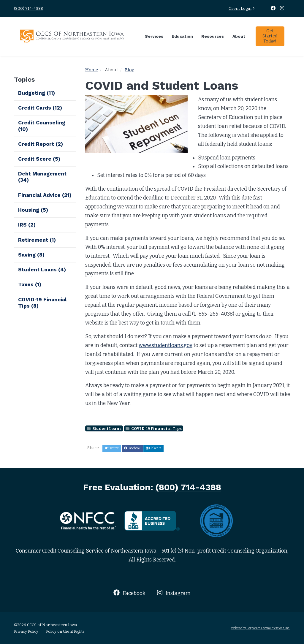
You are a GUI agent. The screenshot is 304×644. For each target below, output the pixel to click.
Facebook (129, 593)
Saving (31, 255)
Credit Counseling (42, 126)
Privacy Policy (26, 631)
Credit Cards (40, 108)
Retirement (37, 240)
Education (182, 36)
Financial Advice (45, 195)
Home (92, 70)
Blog (130, 70)
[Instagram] (282, 8)
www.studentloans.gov (166, 345)
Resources (213, 36)
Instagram (174, 593)
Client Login (242, 8)
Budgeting (37, 93)
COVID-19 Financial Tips (153, 429)
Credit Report (41, 144)
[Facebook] (274, 8)
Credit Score (39, 159)
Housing (33, 210)
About (239, 36)
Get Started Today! (270, 36)
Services (154, 36)
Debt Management (42, 177)
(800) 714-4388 (28, 8)
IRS (27, 225)
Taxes (30, 284)
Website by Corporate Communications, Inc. (261, 628)
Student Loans (104, 429)
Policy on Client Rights (65, 631)
